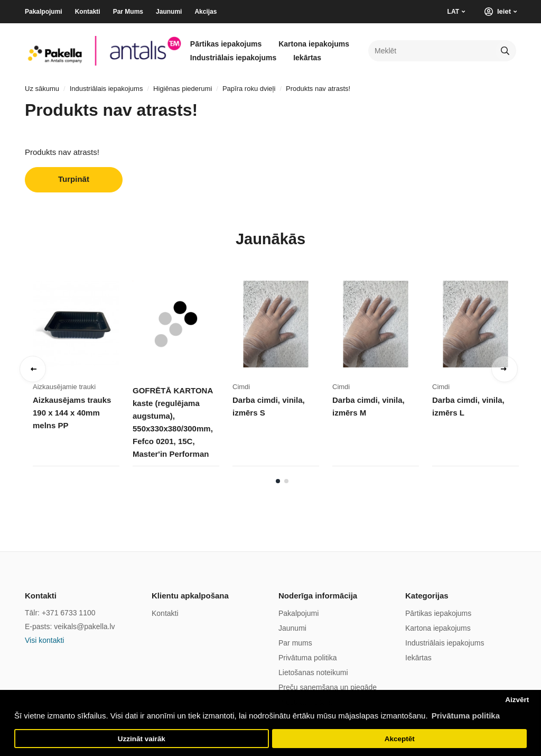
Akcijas (206, 12)
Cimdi (241, 387)
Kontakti (88, 12)
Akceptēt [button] (400, 739)
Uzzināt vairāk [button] (142, 739)
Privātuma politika (308, 658)
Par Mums (128, 12)
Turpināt (74, 179)
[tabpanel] (83, 366)
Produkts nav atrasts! (318, 89)
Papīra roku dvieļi (249, 89)
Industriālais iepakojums (233, 58)
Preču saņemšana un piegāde (328, 687)
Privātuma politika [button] (466, 716)
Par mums (295, 643)
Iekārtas (307, 58)
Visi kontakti (44, 640)
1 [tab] (278, 481)
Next (505, 369)
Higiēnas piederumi (183, 89)
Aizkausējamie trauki (64, 387)
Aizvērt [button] (517, 700)
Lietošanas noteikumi (313, 672)
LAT (453, 12)
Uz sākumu (42, 89)
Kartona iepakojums (314, 44)
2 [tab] (286, 481)
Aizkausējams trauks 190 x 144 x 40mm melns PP (72, 413)
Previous (33, 369)
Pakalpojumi (44, 12)
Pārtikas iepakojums (226, 44)
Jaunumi (169, 12)
